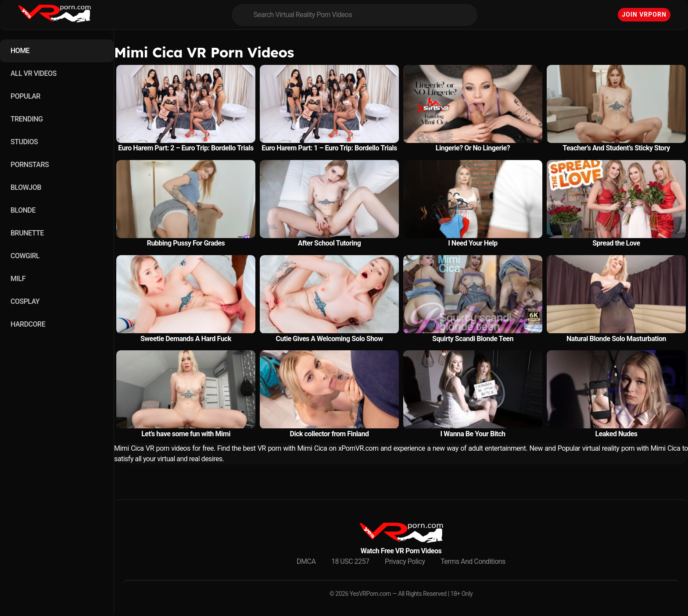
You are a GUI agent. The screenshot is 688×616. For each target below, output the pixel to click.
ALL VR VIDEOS (34, 73)
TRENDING (27, 119)
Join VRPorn (644, 14)
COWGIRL (25, 256)
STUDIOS (24, 142)
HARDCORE (28, 324)
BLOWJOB (26, 187)
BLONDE (23, 210)
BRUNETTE (27, 233)
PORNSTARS (30, 165)
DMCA (306, 561)
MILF (18, 279)
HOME (20, 51)
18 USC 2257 (350, 561)
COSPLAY (25, 301)
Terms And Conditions (473, 561)
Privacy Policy (405, 561)
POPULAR (25, 96)
